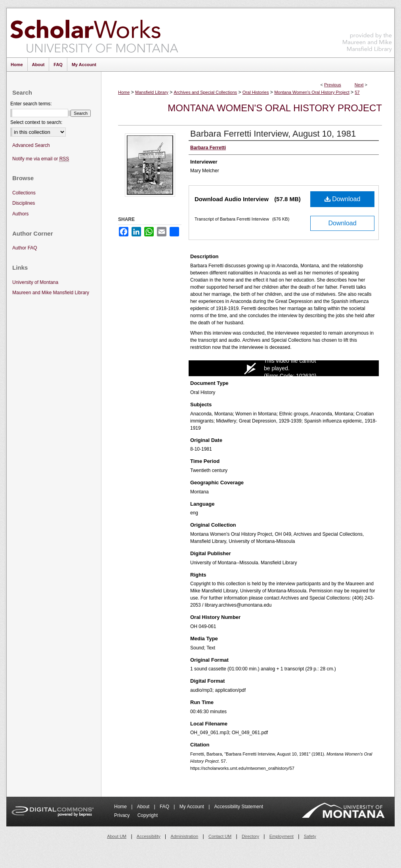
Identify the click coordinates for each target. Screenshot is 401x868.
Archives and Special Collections (206, 92)
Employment (282, 836)
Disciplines (24, 203)
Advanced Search (31, 145)
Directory (250, 836)
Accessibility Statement (239, 807)
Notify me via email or (41, 159)
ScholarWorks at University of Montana (94, 33)
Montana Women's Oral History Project (312, 92)
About (144, 807)
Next (359, 85)
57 (357, 92)
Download (343, 199)
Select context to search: (36, 122)
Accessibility (149, 836)
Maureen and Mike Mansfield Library (367, 31)
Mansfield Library (152, 92)
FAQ (165, 807)
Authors (20, 214)
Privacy (123, 815)
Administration (185, 836)
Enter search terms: (31, 104)
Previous (333, 85)
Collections (24, 193)
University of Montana (35, 282)
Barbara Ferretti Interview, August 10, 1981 (273, 134)
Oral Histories (256, 92)
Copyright (148, 815)
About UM (117, 836)
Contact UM (220, 836)
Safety (310, 836)
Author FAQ (25, 248)
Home (124, 92)
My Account (192, 807)
